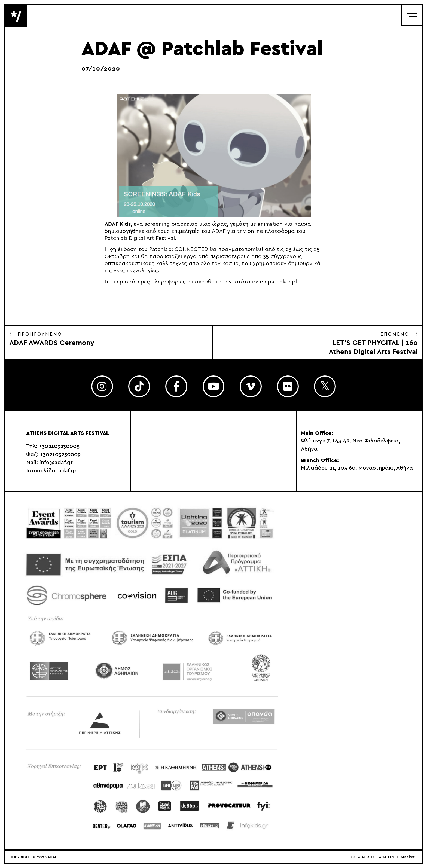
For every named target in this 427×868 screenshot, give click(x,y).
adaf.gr (67, 471)
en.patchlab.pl (278, 282)
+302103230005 (59, 446)
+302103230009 (60, 454)
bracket (409, 857)
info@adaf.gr (56, 463)
